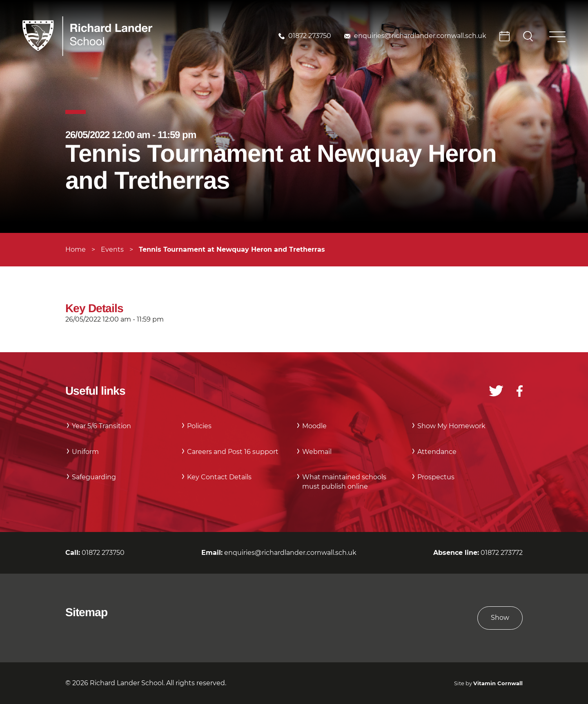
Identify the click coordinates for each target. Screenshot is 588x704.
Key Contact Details (219, 477)
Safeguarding (94, 477)
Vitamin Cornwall (498, 683)
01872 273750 (310, 36)
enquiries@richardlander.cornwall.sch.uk (420, 36)
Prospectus (436, 477)
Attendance (437, 452)
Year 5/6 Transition (101, 426)
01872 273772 (502, 553)
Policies (199, 426)
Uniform (85, 452)
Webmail (317, 452)
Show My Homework (451, 426)
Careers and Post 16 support (233, 452)
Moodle (314, 426)
